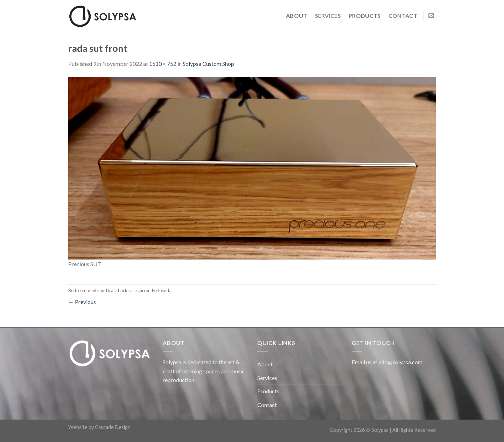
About (297, 16)
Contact (403, 16)
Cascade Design (113, 427)
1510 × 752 (163, 64)
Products (365, 16)
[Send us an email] (431, 16)
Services (328, 16)
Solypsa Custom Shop (208, 64)
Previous (82, 302)
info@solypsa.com (400, 362)
